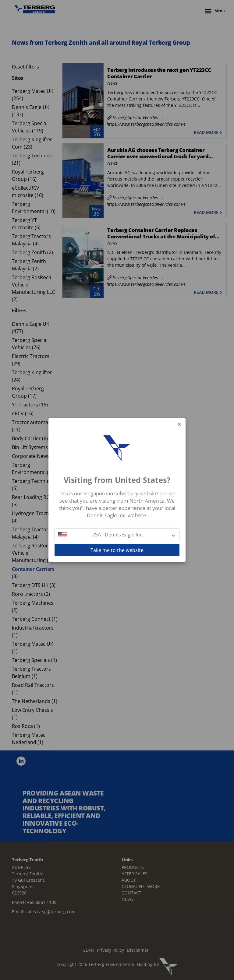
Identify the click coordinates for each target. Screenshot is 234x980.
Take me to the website (117, 550)
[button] (117, 535)
